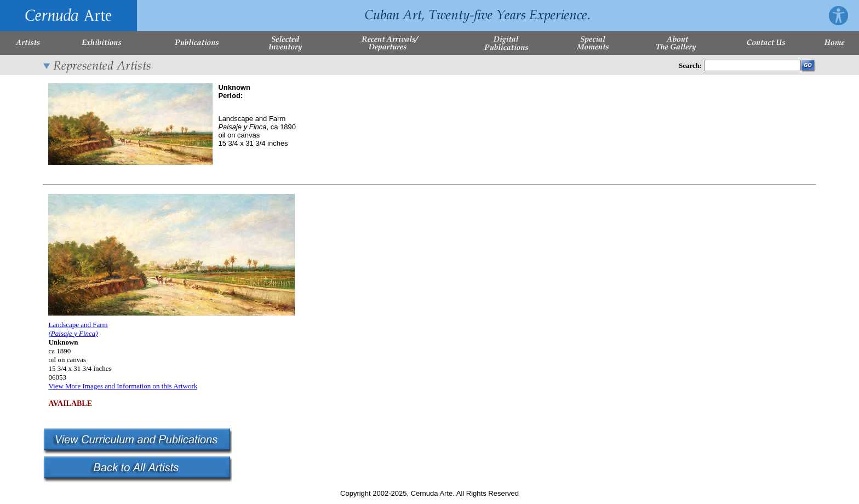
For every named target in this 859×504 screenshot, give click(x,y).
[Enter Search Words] (752, 65)
